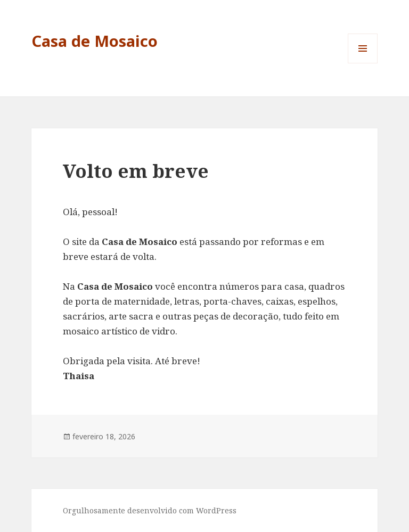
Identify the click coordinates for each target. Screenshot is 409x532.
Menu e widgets (363, 63)
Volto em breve (136, 171)
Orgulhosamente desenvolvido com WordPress (150, 510)
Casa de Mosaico (95, 41)
